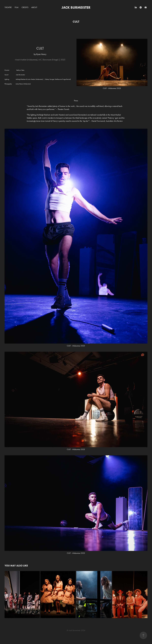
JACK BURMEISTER (76, 7)
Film (17, 7)
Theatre (8, 7)
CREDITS (25, 7)
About (34, 7)
